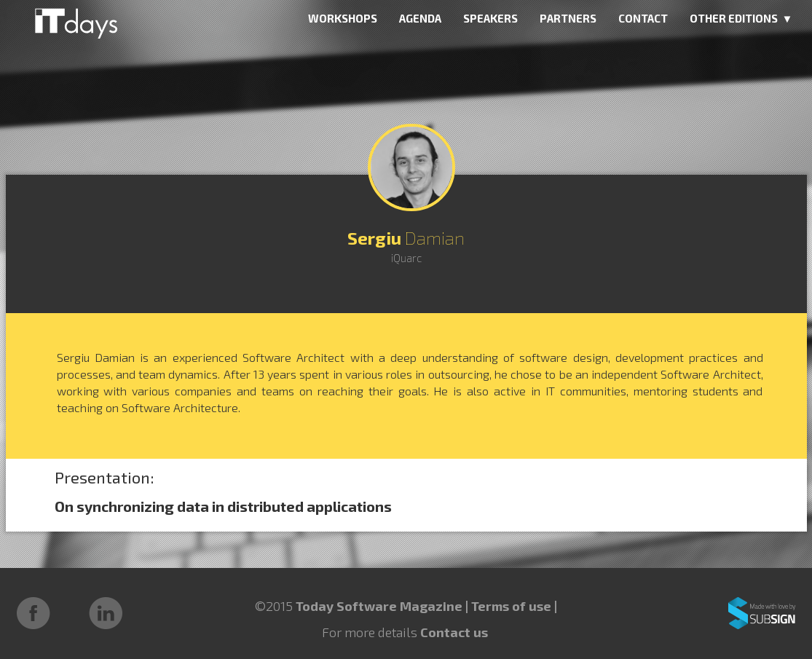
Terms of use (513, 606)
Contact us (454, 632)
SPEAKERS (490, 18)
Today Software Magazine (379, 606)
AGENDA (420, 18)
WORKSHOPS (343, 18)
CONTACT (643, 18)
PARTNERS (568, 18)
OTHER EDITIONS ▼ (741, 18)
